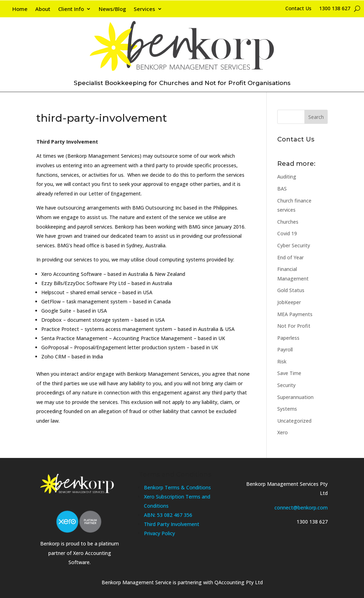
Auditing (287, 177)
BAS (282, 189)
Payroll (285, 349)
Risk (282, 361)
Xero (283, 432)
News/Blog (112, 9)
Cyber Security (294, 245)
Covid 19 (287, 233)
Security (286, 385)
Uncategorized (294, 421)
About (43, 9)
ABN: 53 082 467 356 (168, 515)
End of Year (290, 257)
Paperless (288, 338)
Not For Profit (294, 326)
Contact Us (298, 9)
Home (20, 9)
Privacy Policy (159, 533)
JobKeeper (289, 302)
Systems (287, 409)
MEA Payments (295, 314)
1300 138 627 (335, 9)
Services (144, 9)
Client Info (71, 9)
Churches (288, 222)
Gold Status (291, 290)
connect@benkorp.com (301, 508)
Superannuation (295, 397)
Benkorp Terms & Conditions (177, 487)
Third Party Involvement (172, 524)
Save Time (289, 373)
